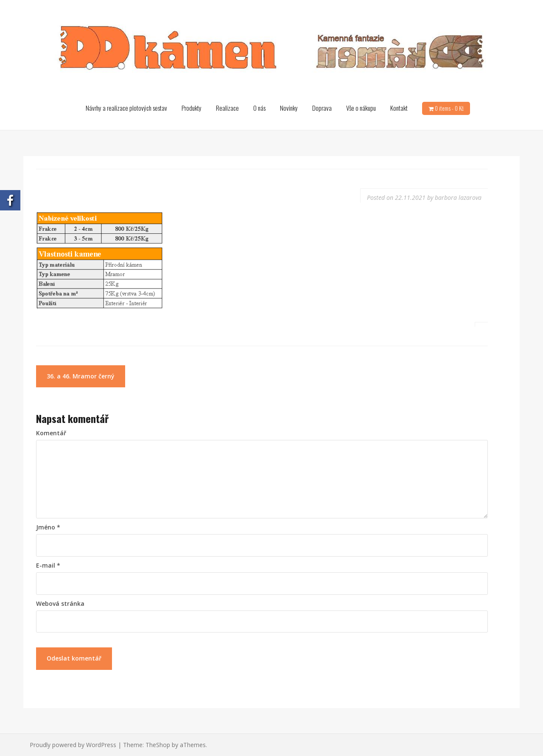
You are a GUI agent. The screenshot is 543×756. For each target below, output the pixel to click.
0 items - (449, 108)
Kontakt (399, 108)
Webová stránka (60, 603)
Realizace (227, 108)
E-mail (48, 565)
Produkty (192, 108)
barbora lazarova (458, 197)
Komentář (51, 433)
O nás (259, 108)
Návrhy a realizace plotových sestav (126, 108)
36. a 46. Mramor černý (81, 376)
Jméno (48, 527)
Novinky (289, 108)
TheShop (158, 745)
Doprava (322, 108)
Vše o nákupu (361, 108)
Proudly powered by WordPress (73, 745)
